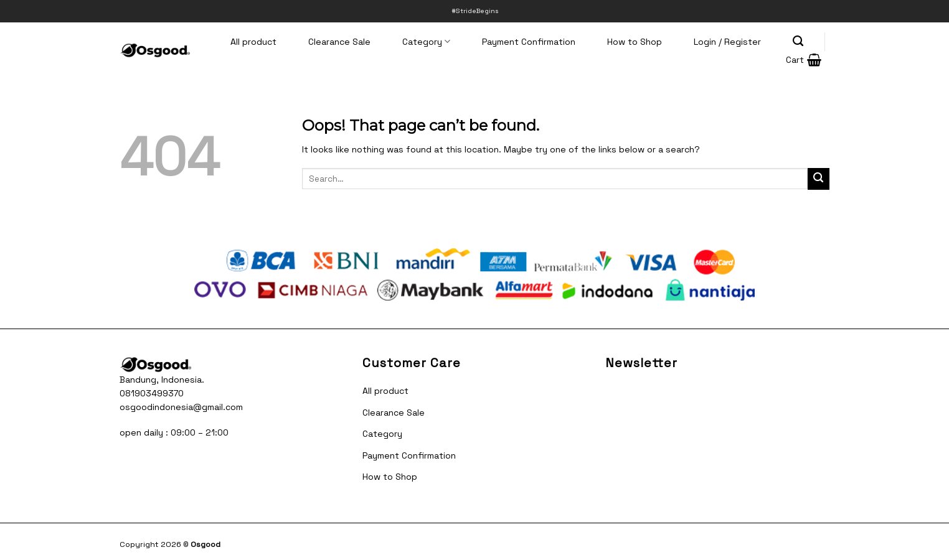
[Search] (798, 41)
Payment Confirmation (529, 42)
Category (426, 41)
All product (253, 42)
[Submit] (819, 179)
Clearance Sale (339, 42)
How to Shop (635, 42)
